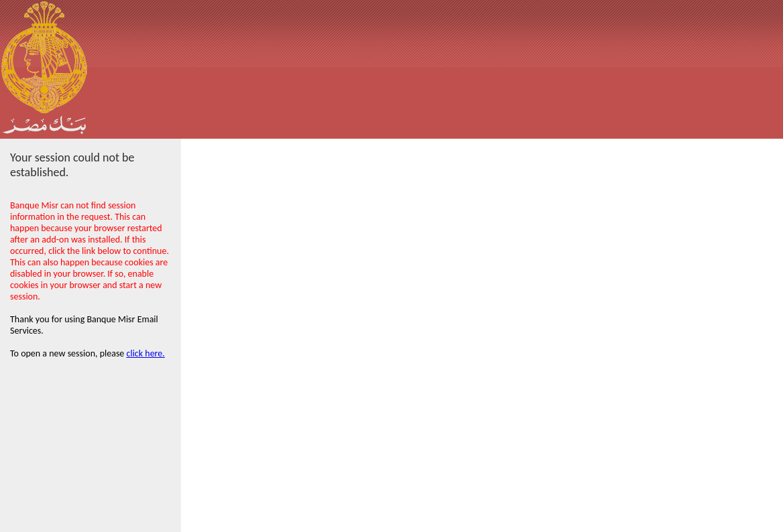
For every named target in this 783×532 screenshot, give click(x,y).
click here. (146, 353)
